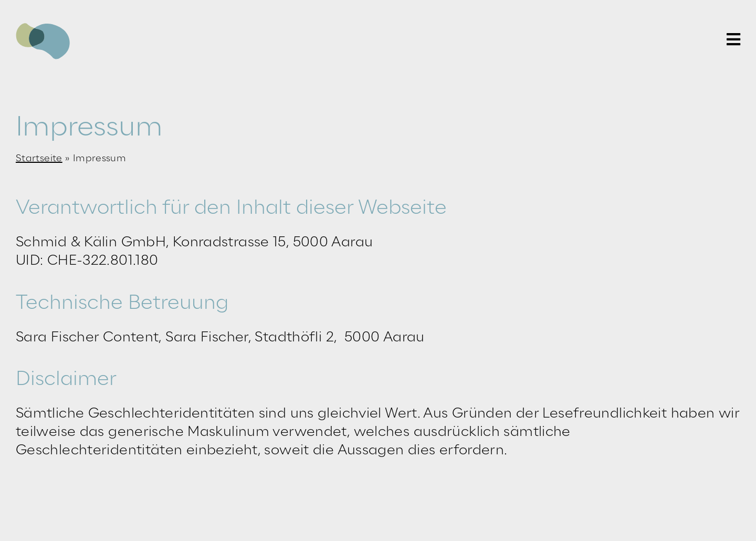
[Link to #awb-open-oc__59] (733, 39)
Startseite (39, 158)
